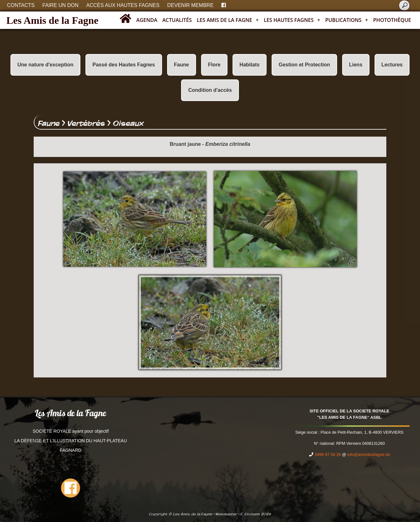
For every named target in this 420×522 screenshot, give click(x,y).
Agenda (147, 20)
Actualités (177, 20)
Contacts (21, 5)
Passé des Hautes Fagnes (124, 65)
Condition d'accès (210, 90)
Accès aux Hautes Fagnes (123, 5)
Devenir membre (190, 5)
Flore (214, 65)
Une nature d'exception (45, 65)
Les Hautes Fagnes (292, 20)
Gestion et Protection (304, 65)
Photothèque (392, 20)
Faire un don (60, 5)
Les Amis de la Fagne (52, 20)
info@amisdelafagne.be (369, 454)
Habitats (250, 65)
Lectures (392, 65)
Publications (347, 20)
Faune (182, 65)
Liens (356, 65)
